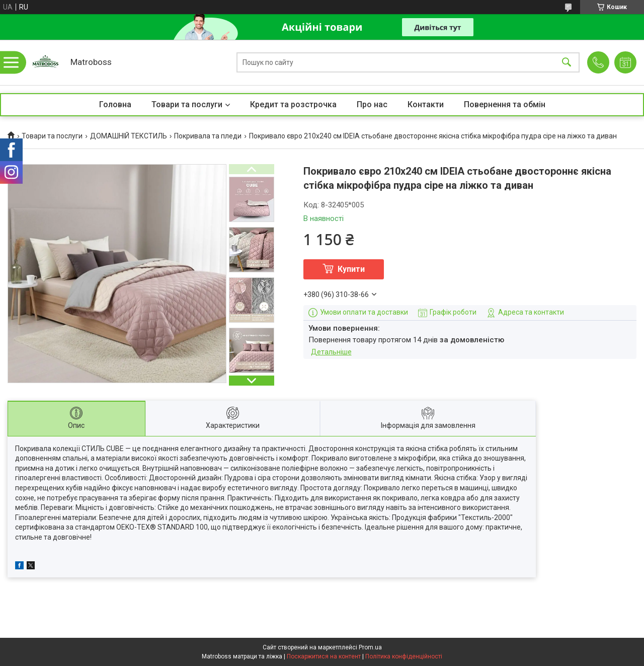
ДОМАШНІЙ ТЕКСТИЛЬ (129, 136)
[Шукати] (567, 63)
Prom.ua (370, 647)
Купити (351, 269)
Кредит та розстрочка (293, 104)
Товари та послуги (187, 104)
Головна (115, 104)
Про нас (372, 104)
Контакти (426, 104)
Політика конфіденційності (404, 656)
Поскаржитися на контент (324, 656)
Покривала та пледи (208, 136)
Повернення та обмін (505, 104)
